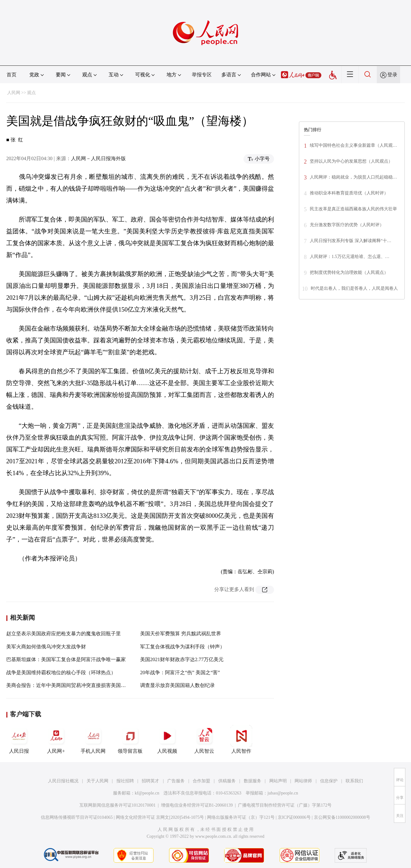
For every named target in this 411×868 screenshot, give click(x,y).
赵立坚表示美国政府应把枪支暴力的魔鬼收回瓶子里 (64, 634)
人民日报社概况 (63, 781)
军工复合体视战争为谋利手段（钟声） (182, 647)
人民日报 (19, 739)
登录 (392, 75)
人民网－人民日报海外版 (98, 158)
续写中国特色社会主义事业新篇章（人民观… (353, 145)
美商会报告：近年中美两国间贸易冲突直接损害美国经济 (68, 685)
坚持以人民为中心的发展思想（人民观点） (351, 161)
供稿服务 (227, 781)
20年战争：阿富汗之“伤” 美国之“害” (180, 672)
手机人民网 (93, 739)
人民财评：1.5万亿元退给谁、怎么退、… (350, 257)
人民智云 (204, 739)
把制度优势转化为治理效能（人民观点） (349, 272)
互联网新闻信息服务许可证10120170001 (118, 805)
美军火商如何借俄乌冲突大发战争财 (46, 647)
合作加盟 (201, 781)
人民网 (14, 93)
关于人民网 (97, 781)
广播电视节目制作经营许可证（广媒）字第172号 (285, 805)
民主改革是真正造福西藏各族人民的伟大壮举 (353, 209)
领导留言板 (130, 739)
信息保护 (329, 781)
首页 (12, 75)
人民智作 (241, 739)
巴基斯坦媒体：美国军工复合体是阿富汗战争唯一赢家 (66, 659)
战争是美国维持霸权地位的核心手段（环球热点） (61, 672)
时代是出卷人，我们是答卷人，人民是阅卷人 (354, 288)
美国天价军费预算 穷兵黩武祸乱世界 (181, 634)
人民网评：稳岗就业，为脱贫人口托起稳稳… (353, 177)
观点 (31, 93)
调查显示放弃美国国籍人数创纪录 (177, 685)
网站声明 (278, 781)
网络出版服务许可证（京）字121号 (241, 817)
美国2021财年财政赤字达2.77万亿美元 (182, 659)
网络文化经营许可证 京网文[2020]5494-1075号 (160, 817)
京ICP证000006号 (294, 817)
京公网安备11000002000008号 (342, 817)
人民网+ (56, 739)
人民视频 (167, 739)
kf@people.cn (147, 793)
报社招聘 (125, 781)
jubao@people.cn (283, 793)
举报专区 (202, 75)
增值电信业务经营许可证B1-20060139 (197, 805)
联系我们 (354, 781)
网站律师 (303, 781)
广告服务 (176, 781)
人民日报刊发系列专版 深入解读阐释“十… (351, 241)
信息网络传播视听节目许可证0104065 (77, 817)
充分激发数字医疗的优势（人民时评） (347, 225)
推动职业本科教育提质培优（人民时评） (349, 193)
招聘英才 (150, 781)
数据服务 (253, 781)
